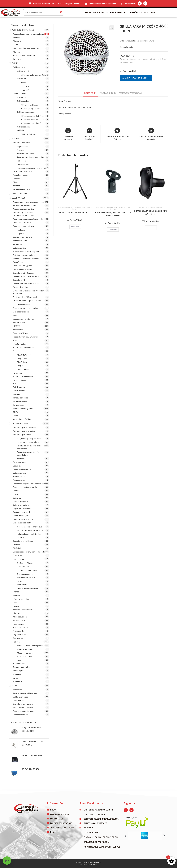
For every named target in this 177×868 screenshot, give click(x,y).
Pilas (15, 340)
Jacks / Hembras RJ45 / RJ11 (25, 707)
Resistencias (18, 638)
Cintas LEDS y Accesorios (23, 269)
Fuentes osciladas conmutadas (25, 308)
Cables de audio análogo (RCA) (34, 75)
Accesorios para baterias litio (25, 428)
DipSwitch (17, 548)
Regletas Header (20, 635)
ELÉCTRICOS (17, 139)
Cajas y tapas (23, 147)
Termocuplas (18, 671)
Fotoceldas (17, 555)
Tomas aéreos (23, 164)
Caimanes (17, 498)
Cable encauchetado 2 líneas (33, 116)
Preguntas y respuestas (130, 93)
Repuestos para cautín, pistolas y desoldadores (30, 454)
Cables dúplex (23, 101)
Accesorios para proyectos (24, 431)
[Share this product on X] (68, 134)
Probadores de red (21, 715)
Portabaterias (19, 624)
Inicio (88, 12)
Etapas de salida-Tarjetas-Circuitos (27, 301)
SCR (15, 384)
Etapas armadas (24, 305)
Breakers (17, 179)
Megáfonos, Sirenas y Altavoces (26, 48)
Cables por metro (20, 93)
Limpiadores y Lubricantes (24, 319)
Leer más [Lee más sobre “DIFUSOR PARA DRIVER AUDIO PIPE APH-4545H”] (151, 228)
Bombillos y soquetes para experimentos (30, 484)
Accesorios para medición (23, 209)
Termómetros (19, 405)
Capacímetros (19, 262)
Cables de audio (24, 71)
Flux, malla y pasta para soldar (29, 439)
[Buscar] (61, 12)
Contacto (144, 12)
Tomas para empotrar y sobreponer (32, 168)
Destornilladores (24, 566)
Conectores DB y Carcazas (24, 273)
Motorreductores (20, 617)
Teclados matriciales (21, 667)
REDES (15, 686)
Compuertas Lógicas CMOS (24, 519)
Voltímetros (18, 681)
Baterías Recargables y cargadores (27, 251)
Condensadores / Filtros (23, 523)
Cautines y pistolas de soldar (25, 512)
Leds (15, 603)
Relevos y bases (19, 380)
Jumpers (16, 595)
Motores (17, 613)
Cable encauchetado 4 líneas (33, 123)
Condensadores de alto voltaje (30, 527)
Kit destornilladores (29, 570)
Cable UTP (22, 97)
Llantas (16, 606)
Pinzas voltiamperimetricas (24, 347)
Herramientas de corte (26, 578)
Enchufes (21, 150)
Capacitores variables (22, 509)
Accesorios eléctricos (22, 143)
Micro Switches (19, 323)
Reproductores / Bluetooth (24, 55)
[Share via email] (151, 134)
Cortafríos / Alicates (25, 563)
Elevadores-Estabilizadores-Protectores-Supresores (30, 292)
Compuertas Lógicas (21, 516)
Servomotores (19, 664)
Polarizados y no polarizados (29, 534)
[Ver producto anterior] (162, 26)
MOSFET (17, 326)
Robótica (17, 642)
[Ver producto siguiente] (166, 26)
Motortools (22, 585)
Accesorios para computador (25, 205)
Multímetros (18, 330)
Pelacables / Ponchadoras (28, 588)
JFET (15, 315)
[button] (125, 836)
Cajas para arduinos (25, 649)
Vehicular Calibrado (29, 134)
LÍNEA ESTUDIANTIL (20, 423)
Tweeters (17, 59)
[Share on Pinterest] (117, 134)
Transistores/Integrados (23, 409)
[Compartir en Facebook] (90, 134)
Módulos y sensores (25, 653)
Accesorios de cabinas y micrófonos (145, 59)
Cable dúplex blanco (30, 105)
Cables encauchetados (26, 112)
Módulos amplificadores (23, 610)
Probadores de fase (21, 627)
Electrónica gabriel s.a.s (88, 865)
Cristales (17, 545)
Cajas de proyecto (20, 501)
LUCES (16, 45)
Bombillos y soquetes (22, 175)
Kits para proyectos (21, 599)
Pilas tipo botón (19, 344)
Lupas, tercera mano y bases (29, 442)
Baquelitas (17, 466)
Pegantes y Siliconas (21, 333)
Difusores (160, 207)
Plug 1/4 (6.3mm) (24, 355)
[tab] (90, 93)
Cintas (16, 182)
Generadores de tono (22, 312)
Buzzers (16, 494)
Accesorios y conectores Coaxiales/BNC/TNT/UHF (23, 214)
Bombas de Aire (19, 480)
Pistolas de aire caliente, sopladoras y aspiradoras (32, 447)
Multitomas (18, 186)
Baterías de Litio (19, 248)
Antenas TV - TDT (20, 241)
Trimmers (17, 674)
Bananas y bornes (20, 462)
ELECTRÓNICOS (19, 198)
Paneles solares (19, 620)
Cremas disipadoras (21, 287)
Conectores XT (19, 280)
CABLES (15, 63)
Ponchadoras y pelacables (24, 711)
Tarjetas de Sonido (21, 398)
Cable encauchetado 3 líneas (33, 120)
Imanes (16, 592)
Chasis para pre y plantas (23, 266)
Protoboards (18, 631)
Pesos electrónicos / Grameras (25, 337)
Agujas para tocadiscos (22, 222)
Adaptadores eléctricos (22, 171)
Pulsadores (22, 161)
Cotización (132, 12)
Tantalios (21, 537)
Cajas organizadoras (21, 505)
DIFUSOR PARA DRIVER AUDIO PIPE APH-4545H (151, 212)
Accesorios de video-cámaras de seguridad (30, 202)
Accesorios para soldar (22, 435)
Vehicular (21, 130)
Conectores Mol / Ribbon (23, 541)
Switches (17, 394)
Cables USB (22, 79)
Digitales (21, 234)
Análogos (21, 230)
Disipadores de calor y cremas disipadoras (30, 552)
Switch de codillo (20, 391)
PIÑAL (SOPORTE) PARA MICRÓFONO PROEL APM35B (113, 214)
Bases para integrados (22, 469)
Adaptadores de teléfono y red (26, 693)
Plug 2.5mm (22, 359)
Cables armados (20, 67)
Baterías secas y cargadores (24, 255)
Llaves (20, 581)
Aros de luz (17, 244)
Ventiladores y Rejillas (22, 419)
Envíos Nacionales (115, 12)
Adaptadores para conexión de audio (28, 219)
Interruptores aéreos (26, 154)
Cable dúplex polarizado (31, 109)
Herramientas (18, 559)
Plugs (15, 351)
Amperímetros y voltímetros (24, 226)
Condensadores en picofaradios (30, 530)
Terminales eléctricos (22, 189)
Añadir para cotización (136, 78)
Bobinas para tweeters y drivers (26, 259)
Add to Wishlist (128, 71)
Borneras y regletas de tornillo (25, 487)
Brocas (16, 491)
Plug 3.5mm (22, 362)
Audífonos (17, 38)
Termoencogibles (20, 401)
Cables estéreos (24, 127)
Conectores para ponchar (23, 704)
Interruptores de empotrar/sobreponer (33, 157)
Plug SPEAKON (23, 369)
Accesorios (17, 690)
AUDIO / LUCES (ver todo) (82, 208)
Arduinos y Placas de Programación (31, 646)
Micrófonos (18, 52)
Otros (24, 83)
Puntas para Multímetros (23, 376)
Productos (98, 12)
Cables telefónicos (20, 697)
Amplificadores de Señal (23, 237)
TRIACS (16, 412)
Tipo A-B (25, 90)
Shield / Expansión (24, 656)
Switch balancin (19, 387)
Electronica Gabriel (19, 194)
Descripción (90, 93)
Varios (16, 416)
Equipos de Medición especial (25, 297)
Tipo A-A (25, 86)
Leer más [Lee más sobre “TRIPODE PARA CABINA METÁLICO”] (75, 227)
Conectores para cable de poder (26, 276)
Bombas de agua (20, 476)
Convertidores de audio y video (26, 284)
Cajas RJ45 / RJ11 (20, 700)
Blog (154, 12)
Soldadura (21, 459)
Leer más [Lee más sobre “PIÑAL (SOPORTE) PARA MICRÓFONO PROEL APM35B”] (113, 229)
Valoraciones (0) (108, 93)
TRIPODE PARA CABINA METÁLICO (75, 213)
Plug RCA (21, 366)
